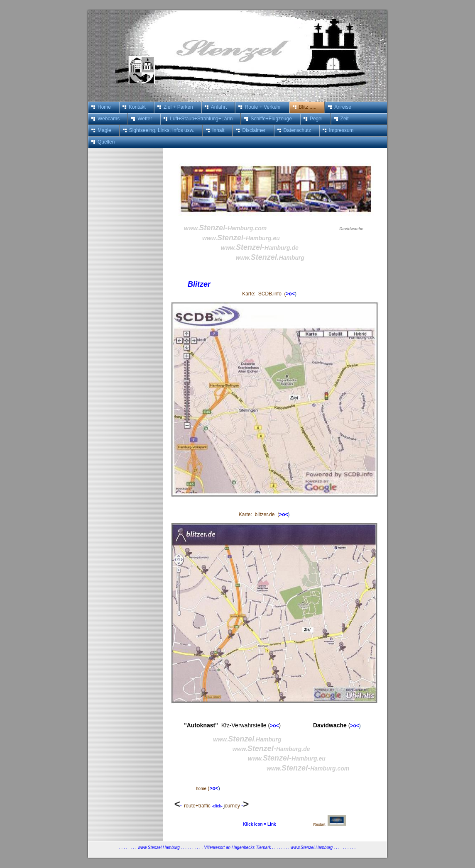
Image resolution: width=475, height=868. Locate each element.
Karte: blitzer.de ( (259, 514)
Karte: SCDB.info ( (264, 294)
